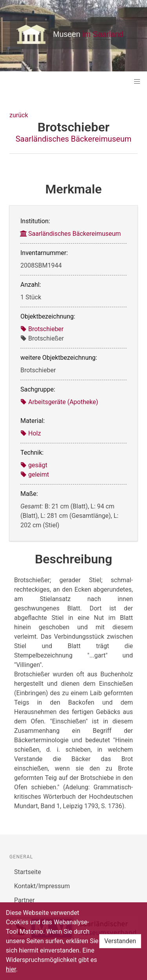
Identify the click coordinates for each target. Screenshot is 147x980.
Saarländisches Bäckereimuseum (74, 139)
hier (11, 969)
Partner (24, 900)
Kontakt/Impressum (42, 886)
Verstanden (120, 941)
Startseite (28, 872)
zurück (19, 115)
